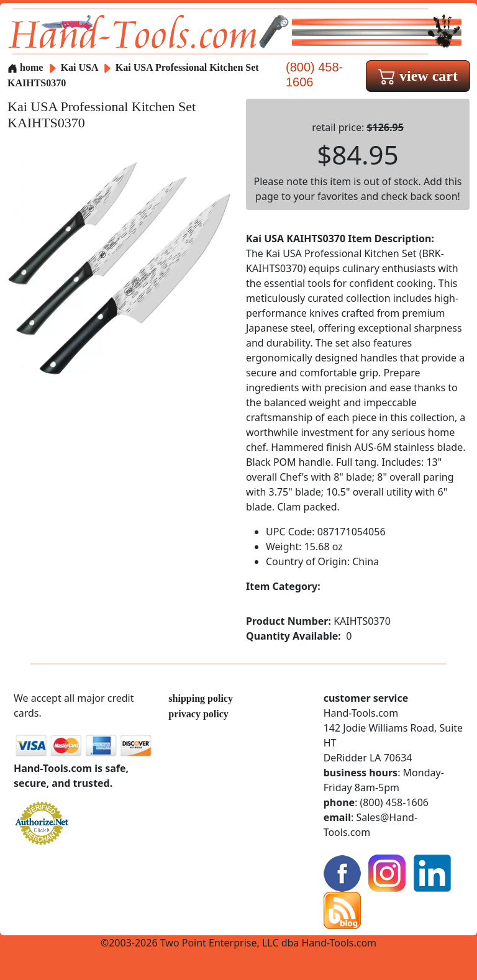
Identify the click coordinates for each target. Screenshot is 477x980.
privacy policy (198, 714)
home (25, 67)
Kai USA (81, 67)
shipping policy (201, 698)
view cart (418, 76)
